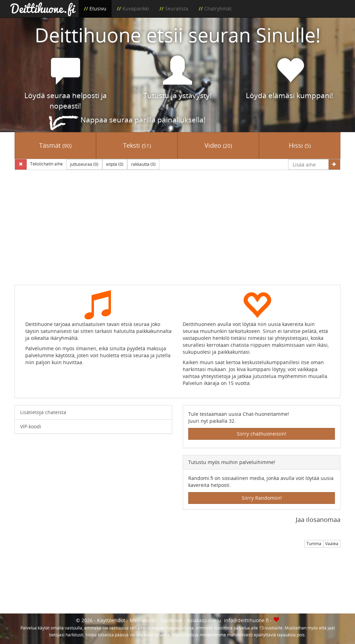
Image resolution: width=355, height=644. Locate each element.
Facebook (172, 620)
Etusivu (98, 8)
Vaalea (332, 544)
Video (218, 145)
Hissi (300, 145)
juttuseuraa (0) (84, 164)
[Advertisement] (177, 232)
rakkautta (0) (143, 164)
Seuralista (177, 8)
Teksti (137, 145)
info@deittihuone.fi (246, 620)
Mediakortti (143, 620)
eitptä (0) (115, 164)
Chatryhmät (218, 8)
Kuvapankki (136, 8)
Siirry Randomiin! (262, 498)
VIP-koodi (31, 426)
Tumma (314, 544)
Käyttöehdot (111, 620)
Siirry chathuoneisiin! (262, 434)
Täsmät (55, 145)
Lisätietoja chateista (43, 412)
